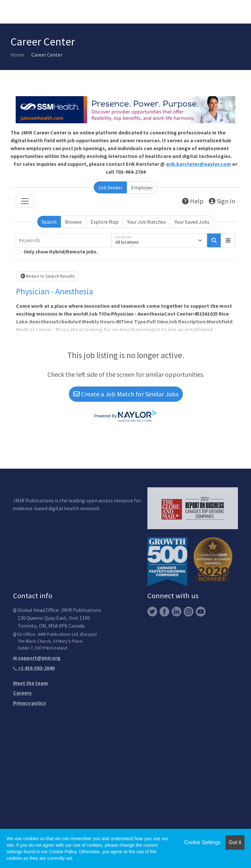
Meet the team (31, 683)
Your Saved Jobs (192, 222)
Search (49, 222)
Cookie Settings (202, 842)
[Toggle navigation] (25, 201)
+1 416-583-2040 (34, 668)
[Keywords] (63, 240)
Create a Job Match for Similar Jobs (126, 394)
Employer (142, 187)
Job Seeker (110, 187)
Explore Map (104, 222)
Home (17, 55)
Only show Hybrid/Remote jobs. (61, 252)
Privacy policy (29, 703)
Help (193, 201)
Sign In (222, 201)
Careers (22, 693)
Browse (73, 222)
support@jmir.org (37, 658)
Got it (235, 842)
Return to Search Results (48, 276)
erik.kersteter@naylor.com (199, 164)
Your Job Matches (147, 222)
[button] (228, 240)
